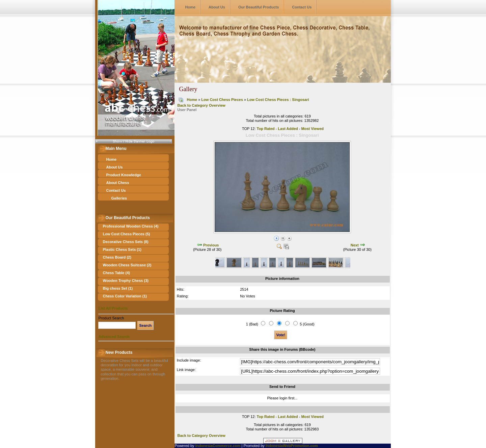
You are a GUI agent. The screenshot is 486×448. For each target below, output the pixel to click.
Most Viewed (313, 129)
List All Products (113, 308)
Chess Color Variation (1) (125, 296)
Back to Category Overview (201, 105)
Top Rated (266, 129)
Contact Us (302, 7)
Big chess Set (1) (118, 288)
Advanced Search (114, 337)
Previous (211, 245)
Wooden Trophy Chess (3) (125, 281)
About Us (217, 7)
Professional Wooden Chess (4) (130, 226)
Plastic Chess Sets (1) (122, 249)
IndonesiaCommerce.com (218, 446)
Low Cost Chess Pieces (222, 100)
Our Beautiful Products (259, 7)
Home (190, 7)
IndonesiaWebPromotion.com (292, 446)
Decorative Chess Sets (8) (125, 242)
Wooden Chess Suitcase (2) (127, 265)
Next (355, 245)
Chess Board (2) (117, 257)
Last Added (288, 129)
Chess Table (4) (116, 273)
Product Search (111, 318)
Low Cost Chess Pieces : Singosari (278, 100)
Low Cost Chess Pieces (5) (126, 234)
